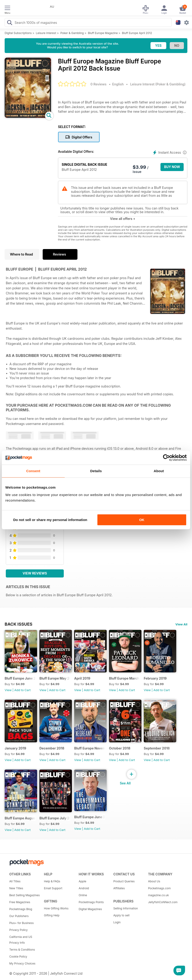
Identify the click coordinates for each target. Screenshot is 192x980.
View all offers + (123, 219)
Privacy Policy (18, 930)
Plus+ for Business (21, 923)
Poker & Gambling (72, 33)
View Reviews (35, 573)
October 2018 (120, 748)
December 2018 (52, 748)
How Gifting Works (56, 908)
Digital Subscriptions (18, 33)
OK (142, 520)
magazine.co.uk (158, 895)
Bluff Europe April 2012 (137, 33)
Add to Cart (22, 690)
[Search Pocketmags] (10, 23)
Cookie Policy (18, 957)
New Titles (16, 888)
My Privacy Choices (22, 963)
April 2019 (82, 678)
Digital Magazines (90, 909)
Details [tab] (96, 471)
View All (181, 624)
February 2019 (155, 678)
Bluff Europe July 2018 (55, 818)
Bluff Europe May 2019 (55, 678)
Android (84, 888)
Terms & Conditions (22, 950)
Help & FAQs (52, 881)
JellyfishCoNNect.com (163, 902)
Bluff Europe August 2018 (20, 818)
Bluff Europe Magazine (103, 33)
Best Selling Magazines (24, 895)
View (8, 690)
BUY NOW (172, 167)
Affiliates (119, 888)
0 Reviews (98, 84)
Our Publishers (19, 916)
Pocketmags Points (91, 902)
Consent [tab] (33, 471)
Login (117, 922)
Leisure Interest (46, 33)
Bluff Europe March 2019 (124, 678)
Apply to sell (122, 915)
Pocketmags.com (159, 888)
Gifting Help (52, 915)
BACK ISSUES (19, 624)
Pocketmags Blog (21, 909)
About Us (154, 881)
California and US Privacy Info (21, 940)
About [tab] (159, 471)
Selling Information (126, 908)
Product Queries (124, 881)
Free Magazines (20, 902)
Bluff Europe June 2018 (90, 817)
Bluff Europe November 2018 (90, 748)
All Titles (15, 881)
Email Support (53, 888)
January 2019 (15, 748)
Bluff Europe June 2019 (20, 678)
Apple (82, 881)
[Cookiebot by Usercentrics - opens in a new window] (166, 458)
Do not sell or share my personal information (50, 520)
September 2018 (157, 748)
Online (83, 895)
